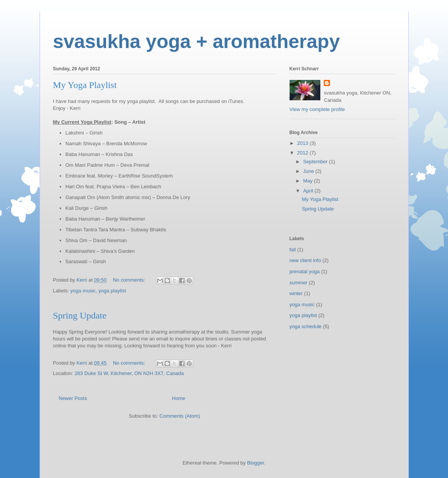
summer (299, 283)
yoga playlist (112, 291)
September (316, 162)
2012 (304, 153)
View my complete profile (317, 109)
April (309, 191)
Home (179, 398)
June (309, 171)
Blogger (255, 463)
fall (293, 250)
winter (296, 293)
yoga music (83, 291)
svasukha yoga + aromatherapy (197, 41)
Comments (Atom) (180, 416)
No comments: (130, 280)
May (308, 181)
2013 (304, 143)
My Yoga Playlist (85, 85)
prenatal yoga (305, 271)
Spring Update (80, 315)
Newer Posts (73, 398)
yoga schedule (306, 326)
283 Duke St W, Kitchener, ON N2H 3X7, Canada (129, 373)
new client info (305, 260)
